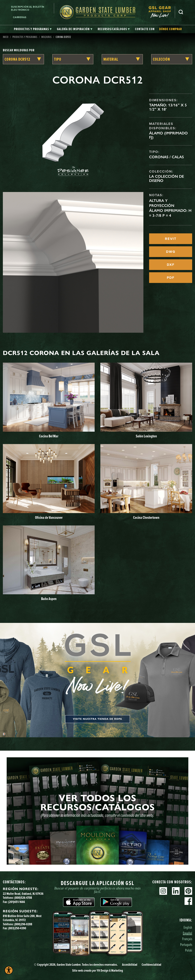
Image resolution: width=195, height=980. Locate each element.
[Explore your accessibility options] (9, 970)
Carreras (20, 17)
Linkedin (176, 891)
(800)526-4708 (23, 898)
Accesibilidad (130, 965)
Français (187, 939)
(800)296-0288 (23, 924)
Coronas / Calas (166, 157)
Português (186, 944)
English (188, 927)
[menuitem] (162, 12)
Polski (189, 950)
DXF (171, 265)
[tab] (33, 29)
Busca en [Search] (181, 12)
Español (187, 933)
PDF (171, 278)
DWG (171, 252)
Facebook (188, 901)
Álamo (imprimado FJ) (168, 135)
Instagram (163, 891)
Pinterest (188, 891)
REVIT (171, 239)
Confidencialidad (151, 965)
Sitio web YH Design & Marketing (98, 970)
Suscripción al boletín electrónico (28, 8)
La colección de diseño (167, 178)
